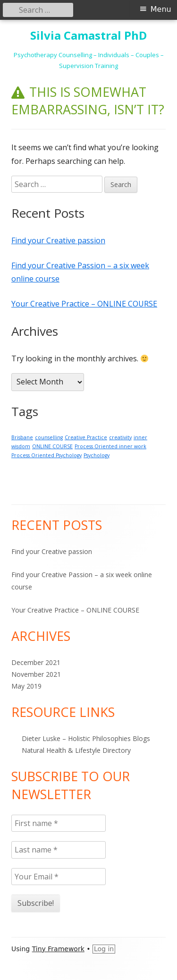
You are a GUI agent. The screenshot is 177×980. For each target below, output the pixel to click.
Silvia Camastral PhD (88, 36)
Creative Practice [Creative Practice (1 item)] (86, 437)
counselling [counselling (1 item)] (49, 437)
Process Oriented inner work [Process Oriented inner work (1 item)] (110, 446)
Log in (104, 949)
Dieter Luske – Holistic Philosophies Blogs (86, 738)
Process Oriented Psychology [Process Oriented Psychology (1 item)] (46, 455)
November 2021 (36, 674)
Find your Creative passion (58, 240)
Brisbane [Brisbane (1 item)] (22, 437)
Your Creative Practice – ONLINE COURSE (84, 304)
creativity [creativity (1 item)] (120, 437)
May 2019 (26, 686)
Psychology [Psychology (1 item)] (97, 455)
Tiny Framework (58, 949)
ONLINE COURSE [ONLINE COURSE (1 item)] (52, 446)
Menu (161, 9)
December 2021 (36, 662)
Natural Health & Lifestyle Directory (76, 750)
